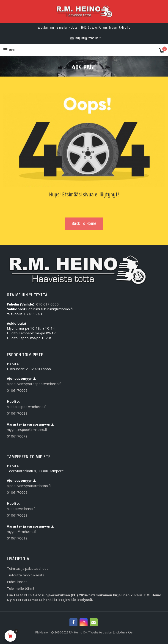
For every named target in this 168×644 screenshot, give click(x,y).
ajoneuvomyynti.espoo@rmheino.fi (34, 384)
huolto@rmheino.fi (21, 509)
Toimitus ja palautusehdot (27, 568)
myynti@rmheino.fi (22, 531)
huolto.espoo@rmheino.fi (27, 407)
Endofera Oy (123, 632)
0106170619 (17, 538)
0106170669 (17, 390)
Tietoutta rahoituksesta (26, 575)
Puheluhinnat (17, 582)
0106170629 (17, 515)
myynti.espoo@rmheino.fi (27, 429)
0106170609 (17, 492)
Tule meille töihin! (20, 588)
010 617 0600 (47, 304)
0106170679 (17, 436)
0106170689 (17, 413)
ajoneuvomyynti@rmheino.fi (29, 486)
